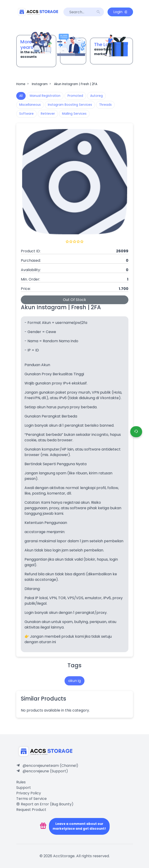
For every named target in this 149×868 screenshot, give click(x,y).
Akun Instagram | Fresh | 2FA (76, 84)
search (98, 12)
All (21, 96)
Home (23, 84)
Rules (21, 782)
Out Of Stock (74, 300)
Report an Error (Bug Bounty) (45, 804)
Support (24, 788)
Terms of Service (31, 799)
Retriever (48, 114)
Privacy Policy (29, 793)
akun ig (74, 681)
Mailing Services (74, 114)
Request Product (31, 810)
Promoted (75, 96)
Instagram (42, 84)
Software (26, 114)
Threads (105, 105)
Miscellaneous (30, 105)
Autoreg (96, 96)
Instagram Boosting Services (70, 105)
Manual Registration (45, 96)
